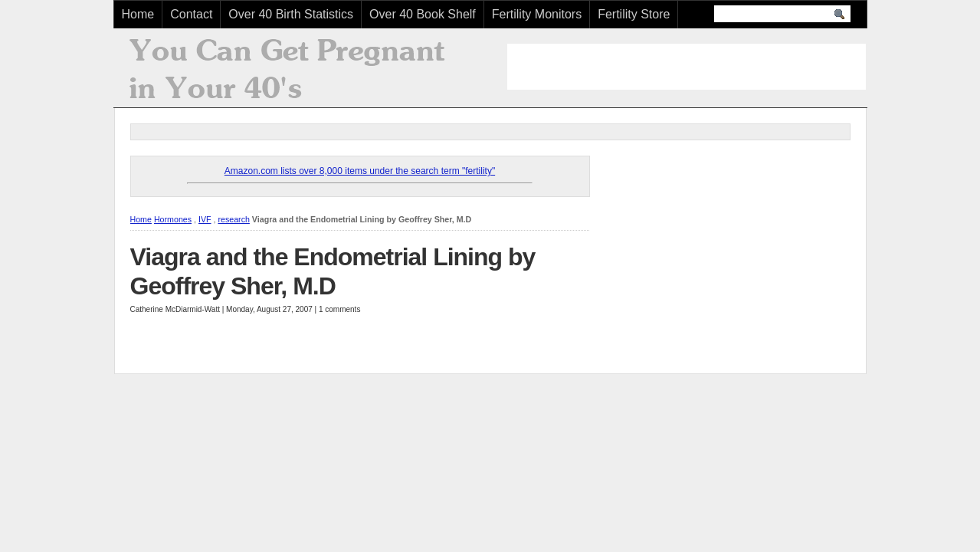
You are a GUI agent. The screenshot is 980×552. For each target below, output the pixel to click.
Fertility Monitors (537, 14)
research (233, 219)
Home (138, 14)
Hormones (173, 219)
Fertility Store (634, 14)
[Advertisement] (687, 67)
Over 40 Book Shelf (423, 14)
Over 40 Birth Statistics (291, 14)
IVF (205, 219)
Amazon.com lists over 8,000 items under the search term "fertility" (360, 171)
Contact (191, 14)
